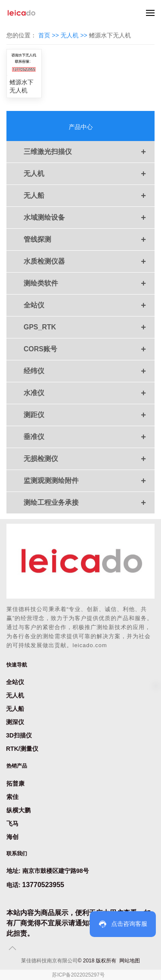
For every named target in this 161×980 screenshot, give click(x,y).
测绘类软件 (89, 283)
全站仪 (89, 305)
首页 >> (49, 35)
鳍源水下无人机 (21, 86)
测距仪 (89, 415)
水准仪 (89, 393)
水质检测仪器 (89, 261)
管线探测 (89, 240)
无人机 (89, 174)
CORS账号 (89, 349)
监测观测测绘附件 (89, 481)
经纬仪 (89, 371)
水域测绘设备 (89, 218)
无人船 (89, 196)
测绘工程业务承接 (89, 503)
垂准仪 (89, 437)
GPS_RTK (89, 327)
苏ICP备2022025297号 (78, 975)
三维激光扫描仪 (89, 152)
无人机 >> (75, 35)
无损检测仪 (89, 459)
